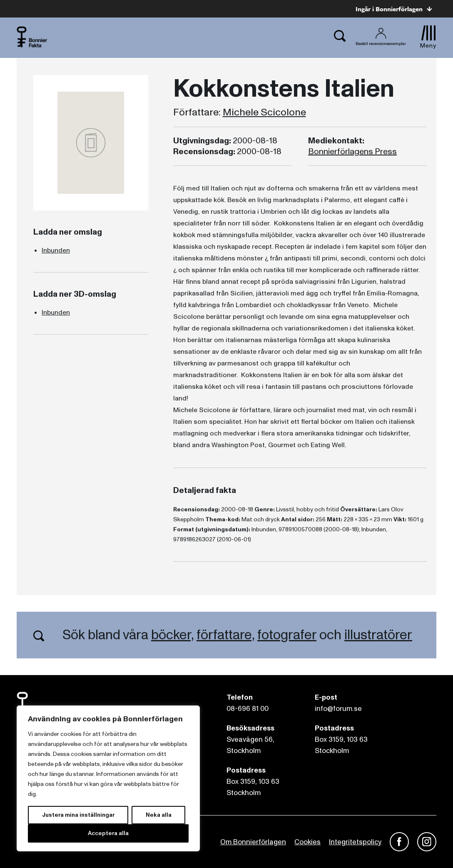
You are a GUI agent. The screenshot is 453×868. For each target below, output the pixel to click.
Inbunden (56, 250)
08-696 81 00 (248, 709)
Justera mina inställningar (78, 815)
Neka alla (159, 815)
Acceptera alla (108, 833)
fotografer (287, 635)
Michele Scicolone (264, 113)
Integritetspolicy (355, 842)
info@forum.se (338, 709)
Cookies (307, 842)
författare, (225, 635)
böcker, (172, 635)
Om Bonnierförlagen (253, 842)
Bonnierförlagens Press (352, 152)
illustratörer (378, 635)
